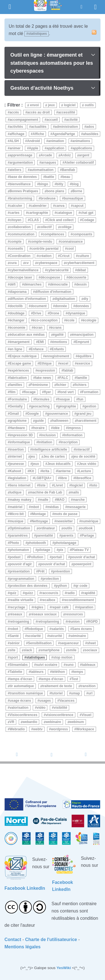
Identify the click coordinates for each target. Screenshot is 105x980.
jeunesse (17, 464)
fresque (64, 399)
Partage (88, 536)
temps (78, 672)
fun (81, 399)
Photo (14, 543)
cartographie (38, 213)
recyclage (17, 607)
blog (75, 184)
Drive (37, 313)
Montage (39, 514)
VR (12, 722)
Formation (90, 392)
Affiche (38, 134)
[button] (81, 7)
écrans (56, 328)
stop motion (63, 657)
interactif (82, 450)
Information (73, 435)
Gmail (14, 414)
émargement (19, 342)
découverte (77, 277)
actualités (39, 127)
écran (38, 328)
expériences (19, 370)
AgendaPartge (64, 134)
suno (70, 665)
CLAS (34, 220)
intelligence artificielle (49, 450)
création (45, 256)
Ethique (45, 363)
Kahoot (15, 471)
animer (15, 148)
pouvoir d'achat (82, 557)
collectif (45, 227)
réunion (74, 622)
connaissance (72, 242)
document (39, 306)
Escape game (20, 363)
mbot (35, 507)
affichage (17, 134)
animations (81, 141)
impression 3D (21, 435)
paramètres (19, 536)
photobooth (37, 543)
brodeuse (48, 198)
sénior (15, 643)
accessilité (66, 112)
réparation (85, 607)
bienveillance (20, 184)
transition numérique (26, 693)
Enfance (38, 349)
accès (14, 112)
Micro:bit (17, 514)
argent (84, 156)
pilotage (44, 550)
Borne (77, 191)
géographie (67, 406)
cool (70, 249)
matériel (16, 507)
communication (22, 234)
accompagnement (24, 120)
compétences (53, 234)
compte (16, 242)
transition (88, 686)
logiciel (69, 105)
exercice (83, 363)
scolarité (34, 636)
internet (16, 457)
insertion (17, 450)
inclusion (48, 435)
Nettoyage (40, 521)
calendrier (39, 206)
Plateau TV (80, 550)
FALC (64, 378)
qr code (81, 586)
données (82, 306)
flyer (47, 392)
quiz (13, 593)
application (55, 148)
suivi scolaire (46, 665)
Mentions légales (23, 947)
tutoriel (57, 693)
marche (79, 500)
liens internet (20, 485)
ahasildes (91, 134)
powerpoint (82, 564)
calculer (16, 206)
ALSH (14, 141)
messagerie (76, 507)
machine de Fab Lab (46, 493)
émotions (60, 342)
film (12, 392)
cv (27, 263)
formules (42, 399)
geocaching (40, 406)
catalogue (64, 213)
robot (14, 629)
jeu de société (84, 457)
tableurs (37, 672)
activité (72, 120)
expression (46, 370)
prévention (61, 571)
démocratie (59, 284)
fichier (61, 385)
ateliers (15, 170)
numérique (90, 521)
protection (51, 579)
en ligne (16, 349)
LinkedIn (36, 888)
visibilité (60, 708)
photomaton (19, 550)
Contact (13, 940)
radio (71, 593)
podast (15, 557)
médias (53, 507)
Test (75, 679)
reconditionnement (79, 600)
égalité (58, 335)
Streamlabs (19, 665)
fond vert (66, 392)
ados (90, 127)
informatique (20, 442)
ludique (16, 493)
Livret (58, 485)
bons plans (55, 191)
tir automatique (22, 686)
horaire (39, 428)
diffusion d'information (53, 292)
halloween (60, 421)
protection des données (28, 586)
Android (33, 141)
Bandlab (68, 170)
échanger (17, 320)
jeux (51, 105)
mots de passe (66, 514)
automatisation (42, 170)
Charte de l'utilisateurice (51, 940)
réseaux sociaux (44, 615)
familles (16, 385)
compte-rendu (41, 242)
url (90, 693)
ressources (74, 615)
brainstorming (21, 198)
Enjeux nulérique (23, 356)
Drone (54, 313)
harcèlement (87, 421)
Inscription (69, 442)
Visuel (86, 715)
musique (16, 521)
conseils (16, 249)
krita (46, 471)
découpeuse (50, 277)
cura (13, 263)
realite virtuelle (21, 600)
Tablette (16, 672)
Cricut (65, 256)
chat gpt (87, 213)
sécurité (55, 636)
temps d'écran (21, 679)
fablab (68, 370)
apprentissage (21, 156)
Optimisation (20, 529)
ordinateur (47, 529)
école (70, 320)
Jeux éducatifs (59, 464)
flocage (30, 392)
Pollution (36, 557)
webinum (77, 722)
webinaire (53, 722)
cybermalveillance (24, 270)
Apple (33, 148)
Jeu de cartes (54, 457)
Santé (14, 636)
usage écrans (20, 701)
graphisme (18, 421)
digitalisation (65, 299)
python (61, 586)
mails (75, 493)
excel (64, 363)
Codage (88, 220)
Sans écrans (82, 629)
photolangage (65, 543)
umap (75, 693)
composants (82, 234)
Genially (16, 406)
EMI (41, 342)
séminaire (78, 636)
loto (94, 485)
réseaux (16, 615)
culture (83, 256)
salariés (58, 629)
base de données (23, 177)
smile (72, 650)
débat (81, 270)
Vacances (67, 701)
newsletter (65, 521)
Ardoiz (65, 156)
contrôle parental (45, 249)
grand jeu (84, 414)
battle (50, 177)
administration (66, 127)
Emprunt (82, 342)
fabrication (18, 378)
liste (42, 485)
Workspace (85, 729)
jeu (33, 457)
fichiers (81, 385)
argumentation (21, 163)
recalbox (48, 600)
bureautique (73, 198)
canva (60, 206)
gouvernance (58, 414)
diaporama (18, 292)
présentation (20, 571)
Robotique (35, 629)
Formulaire (18, 399)
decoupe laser (21, 277)
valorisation (19, 708)
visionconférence (60, 715)
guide (39, 421)
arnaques (49, 163)
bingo (44, 184)
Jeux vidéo (88, 464)
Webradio (17, 729)
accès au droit (39, 112)
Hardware (17, 428)
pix (61, 550)
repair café (60, 607)
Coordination (20, 256)
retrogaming (19, 622)
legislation (18, 478)
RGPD (93, 622)
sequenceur (69, 643)
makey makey (20, 500)
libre (63, 478)
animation (56, 141)
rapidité (89, 593)
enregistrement (57, 356)
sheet (91, 643)
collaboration (20, 227)
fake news (43, 378)
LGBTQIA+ (43, 478)
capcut (78, 206)
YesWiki (64, 968)
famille (82, 378)
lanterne (64, 471)
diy (86, 299)
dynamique (76, 313)
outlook (87, 529)
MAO (60, 500)
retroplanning (48, 622)
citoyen (15, 220)
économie (17, 328)
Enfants (58, 349)
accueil (52, 120)
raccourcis (50, 593)
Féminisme (39, 385)
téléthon (58, 672)
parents (67, 536)
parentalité (44, 536)
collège (66, 227)
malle (44, 500)
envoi (34, 105)
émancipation (83, 335)
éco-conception (45, 320)
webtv (38, 729)
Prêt (41, 571)
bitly (60, 184)
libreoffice (83, 478)
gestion (90, 406)
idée (56, 428)
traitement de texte (57, 686)
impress (74, 428)
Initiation (45, 442)
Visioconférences (23, 715)
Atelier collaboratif (79, 163)
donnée (61, 306)
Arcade (46, 156)
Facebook (15, 888)
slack (28, 650)
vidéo (41, 708)
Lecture (85, 471)
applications (82, 148)
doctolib (17, 306)
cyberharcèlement (80, 263)
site (12, 650)
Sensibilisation (40, 643)
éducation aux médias (27, 335)
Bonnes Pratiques (24, 191)
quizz (29, 593)
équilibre (85, 356)
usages (45, 701)
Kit (32, 471)
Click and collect (60, 220)
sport (14, 657)
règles (38, 607)
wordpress (60, 729)
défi (12, 284)
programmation (22, 579)
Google (33, 414)
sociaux (91, 650)
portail (57, 557)
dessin (81, 284)
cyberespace (47, 263)
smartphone (50, 650)
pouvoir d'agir (21, 564)
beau (66, 177)
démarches (33, 284)
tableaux (89, 665)
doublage (17, 313)
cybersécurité (58, 270)
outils (89, 105)
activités (17, 127)
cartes (14, 213)
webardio (30, 722)
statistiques (36, 657)
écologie (90, 320)
